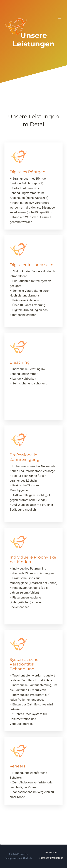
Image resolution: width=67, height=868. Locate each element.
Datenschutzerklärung (51, 858)
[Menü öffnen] (59, 18)
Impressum (51, 852)
